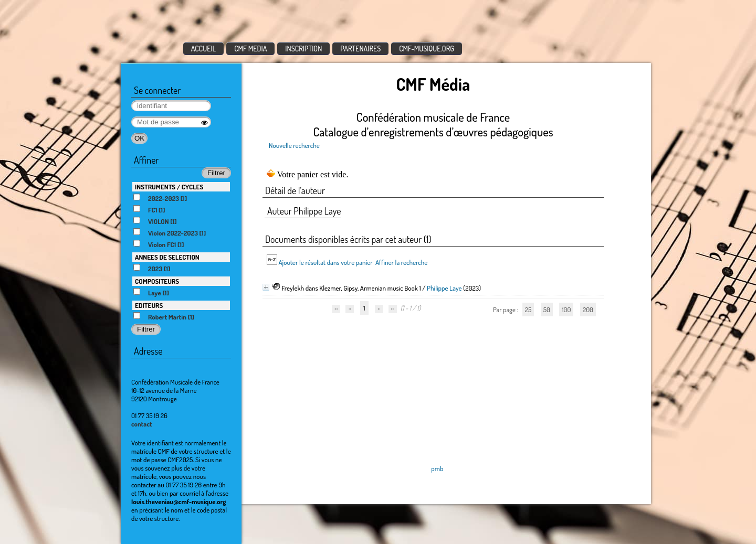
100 (566, 310)
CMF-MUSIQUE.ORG (427, 49)
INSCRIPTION (303, 49)
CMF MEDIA (250, 49)
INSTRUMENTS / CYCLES (169, 187)
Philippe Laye (444, 288)
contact (142, 424)
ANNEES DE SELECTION (167, 257)
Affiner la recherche (401, 262)
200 (588, 310)
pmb (437, 468)
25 (528, 310)
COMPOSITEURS (157, 281)
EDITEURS (149, 305)
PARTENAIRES (360, 49)
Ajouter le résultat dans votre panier (325, 262)
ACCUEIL (204, 49)
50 (547, 310)
